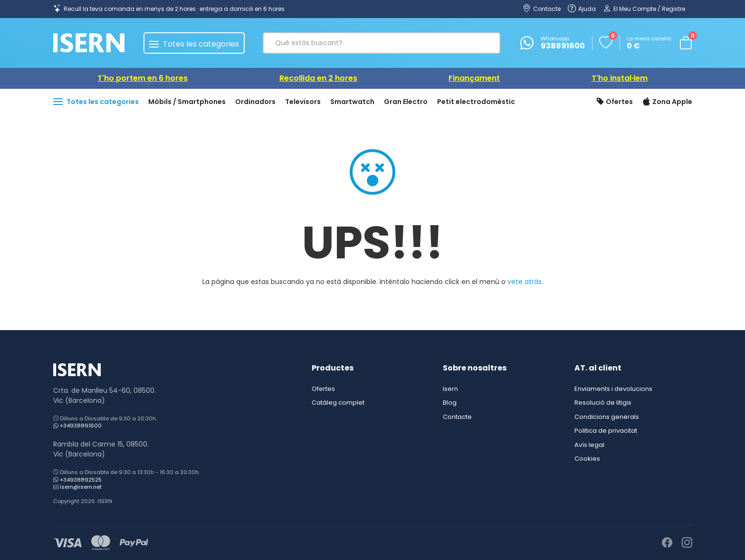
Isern (450, 389)
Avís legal (589, 445)
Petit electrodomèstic (476, 102)
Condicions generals (607, 417)
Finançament (474, 78)
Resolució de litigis (603, 403)
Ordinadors (255, 102)
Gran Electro (406, 102)
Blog (450, 403)
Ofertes (615, 102)
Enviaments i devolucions (613, 389)
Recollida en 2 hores (318, 78)
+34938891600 (81, 426)
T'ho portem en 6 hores (143, 78)
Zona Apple (667, 102)
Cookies (587, 459)
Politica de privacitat (606, 431)
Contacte (457, 417)
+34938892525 (81, 480)
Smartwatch (352, 102)
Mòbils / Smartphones (187, 102)
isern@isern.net (81, 487)
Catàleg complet (338, 403)
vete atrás (525, 282)
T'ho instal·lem (620, 78)
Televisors (303, 102)
